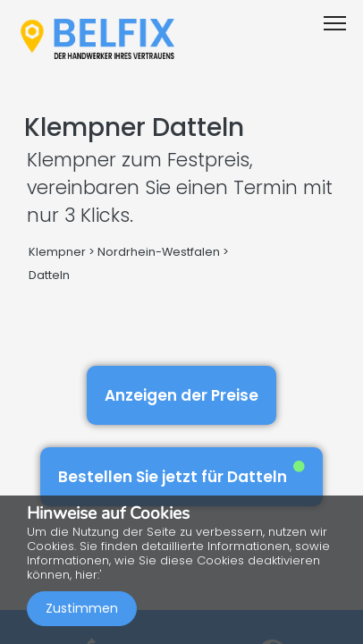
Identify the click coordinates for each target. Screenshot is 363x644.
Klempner (57, 252)
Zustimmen (82, 608)
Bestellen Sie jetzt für (181, 474)
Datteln (49, 275)
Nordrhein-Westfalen (159, 252)
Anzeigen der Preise (181, 395)
